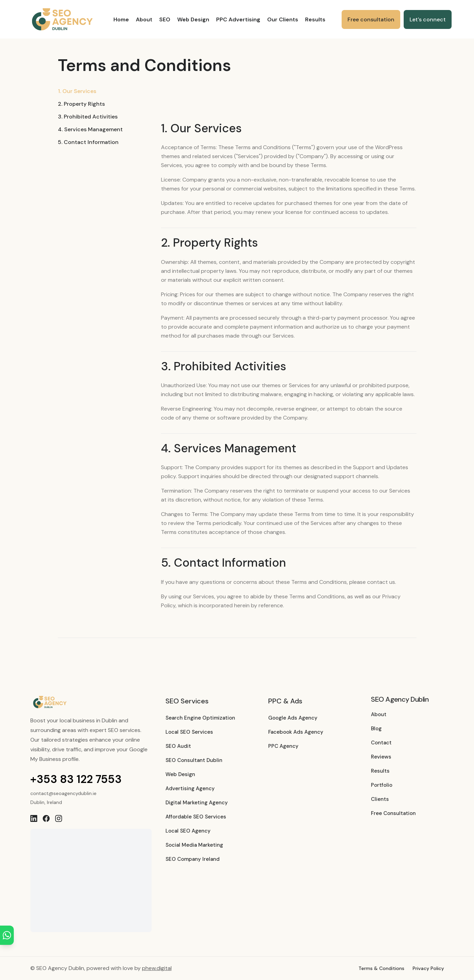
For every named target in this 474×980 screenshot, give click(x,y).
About (144, 19)
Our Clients (283, 19)
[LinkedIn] (34, 818)
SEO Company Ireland (193, 859)
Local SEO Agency (188, 831)
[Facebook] (46, 818)
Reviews (381, 757)
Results (315, 19)
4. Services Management (90, 129)
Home (121, 19)
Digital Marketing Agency (197, 803)
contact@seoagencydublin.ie (63, 793)
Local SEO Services (189, 732)
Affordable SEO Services (196, 817)
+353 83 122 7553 (76, 779)
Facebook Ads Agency (296, 732)
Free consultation (371, 19)
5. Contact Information (88, 142)
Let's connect (428, 19)
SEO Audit (178, 746)
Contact (381, 743)
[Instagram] (59, 818)
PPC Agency (283, 746)
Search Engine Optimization (200, 718)
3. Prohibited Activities (88, 117)
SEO (165, 19)
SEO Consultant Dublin (194, 760)
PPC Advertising (238, 19)
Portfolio (382, 785)
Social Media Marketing (194, 845)
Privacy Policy (428, 968)
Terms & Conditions (381, 968)
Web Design (193, 19)
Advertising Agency (190, 788)
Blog (376, 729)
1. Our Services (77, 91)
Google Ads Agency (293, 718)
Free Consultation (393, 813)
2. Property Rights (81, 104)
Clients (380, 799)
